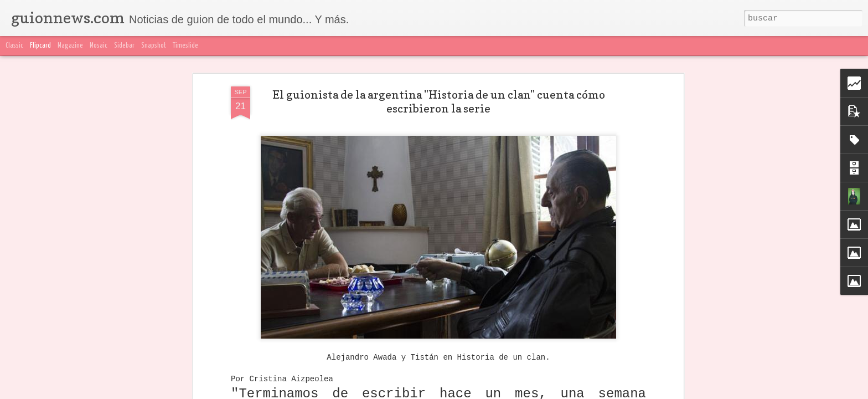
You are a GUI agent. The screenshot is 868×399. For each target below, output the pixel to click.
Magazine (70, 46)
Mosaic (99, 46)
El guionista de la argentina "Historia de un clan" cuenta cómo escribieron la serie (439, 102)
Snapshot (154, 46)
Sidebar (124, 46)
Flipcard (40, 46)
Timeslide (185, 46)
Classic (14, 46)
